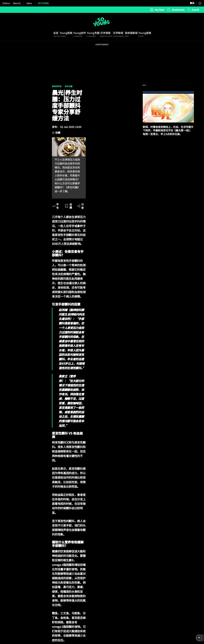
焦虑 (45, 527)
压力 (37, 527)
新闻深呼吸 (9, 88)
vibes (29, 3)
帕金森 (55, 527)
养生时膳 (20, 88)
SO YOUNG (43, 3)
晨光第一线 (168, 90)
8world (17, 3)
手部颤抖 (27, 527)
